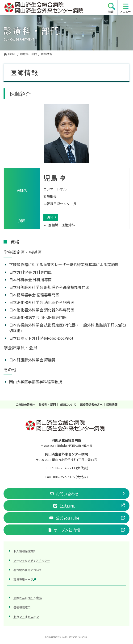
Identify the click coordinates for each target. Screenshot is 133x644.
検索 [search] (111, 12)
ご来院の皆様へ (25, 404)
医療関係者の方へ (91, 404)
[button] (66, 494)
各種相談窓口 (22, 607)
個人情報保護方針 (25, 551)
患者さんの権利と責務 (28, 598)
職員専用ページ (25, 579)
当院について (68, 404)
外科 (50, 217)
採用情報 (112, 404)
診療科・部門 (47, 404)
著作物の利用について (28, 570)
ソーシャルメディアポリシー (32, 560)
